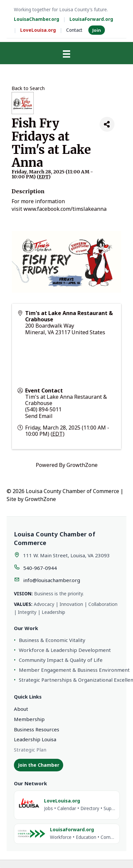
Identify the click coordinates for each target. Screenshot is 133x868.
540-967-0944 (40, 568)
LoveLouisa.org (38, 30)
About (21, 709)
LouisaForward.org (91, 19)
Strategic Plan (30, 750)
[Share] (107, 124)
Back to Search (28, 88)
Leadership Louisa (35, 739)
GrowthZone (82, 465)
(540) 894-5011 (43, 409)
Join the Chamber (39, 765)
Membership (29, 719)
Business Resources (37, 729)
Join (97, 30)
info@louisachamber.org (52, 580)
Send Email (39, 416)
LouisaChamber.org (37, 19)
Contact (74, 30)
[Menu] (66, 54)
